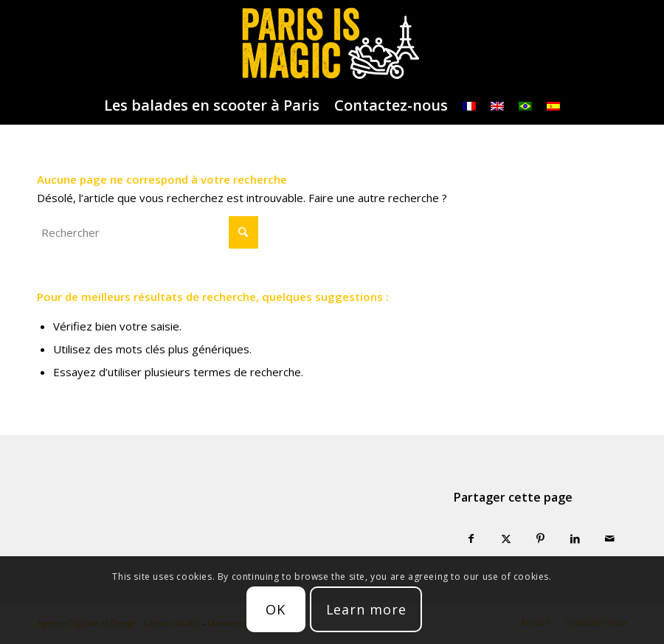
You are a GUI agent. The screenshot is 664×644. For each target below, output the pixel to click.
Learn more (366, 609)
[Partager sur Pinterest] (540, 539)
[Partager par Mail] (610, 539)
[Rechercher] (148, 232)
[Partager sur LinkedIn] (575, 539)
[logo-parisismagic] (332, 44)
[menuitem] (212, 105)
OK (276, 609)
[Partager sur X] (506, 539)
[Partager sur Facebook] (471, 539)
